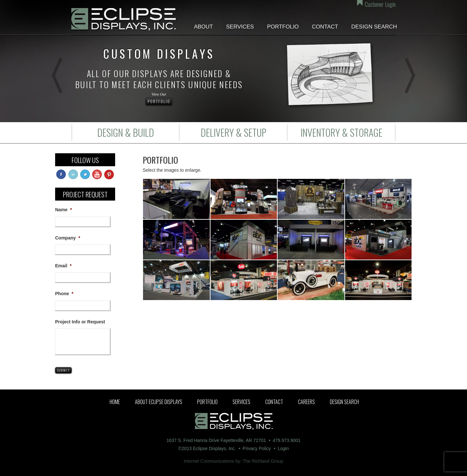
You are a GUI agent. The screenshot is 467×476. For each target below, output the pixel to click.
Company (68, 238)
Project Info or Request (80, 322)
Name (64, 210)
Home (115, 402)
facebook (61, 174)
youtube (97, 174)
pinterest (109, 174)
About (204, 27)
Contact (325, 27)
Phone (64, 294)
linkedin (73, 174)
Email (63, 266)
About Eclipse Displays (159, 402)
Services (240, 27)
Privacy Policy (257, 448)
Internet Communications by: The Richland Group (233, 461)
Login (283, 448)
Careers (306, 402)
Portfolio (283, 27)
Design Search (374, 27)
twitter (85, 174)
